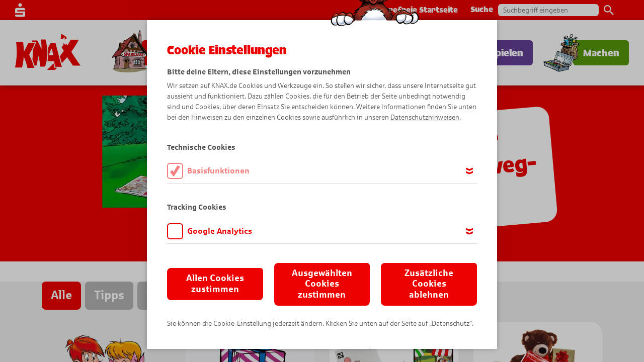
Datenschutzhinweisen (425, 117)
